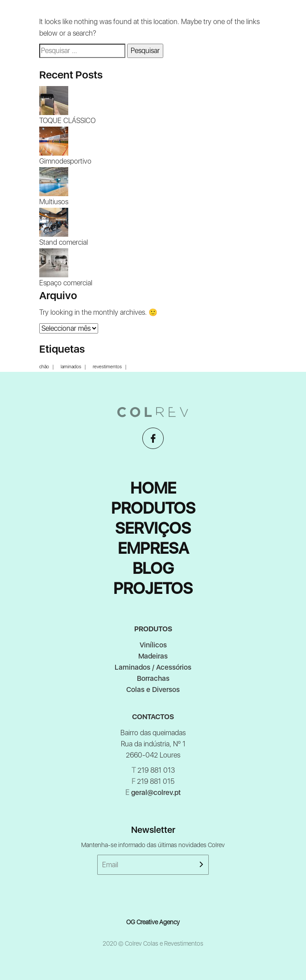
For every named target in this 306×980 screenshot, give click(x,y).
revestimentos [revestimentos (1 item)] (107, 367)
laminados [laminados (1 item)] (71, 367)
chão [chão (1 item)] (44, 367)
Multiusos (54, 202)
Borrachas (153, 678)
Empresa (153, 548)
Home (153, 488)
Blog (153, 568)
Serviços (153, 528)
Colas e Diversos (153, 690)
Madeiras (153, 656)
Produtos (153, 508)
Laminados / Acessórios (153, 667)
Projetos (153, 588)
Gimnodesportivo (65, 161)
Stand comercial (64, 242)
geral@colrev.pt (156, 793)
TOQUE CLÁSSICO (67, 121)
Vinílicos (153, 645)
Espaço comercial (66, 283)
